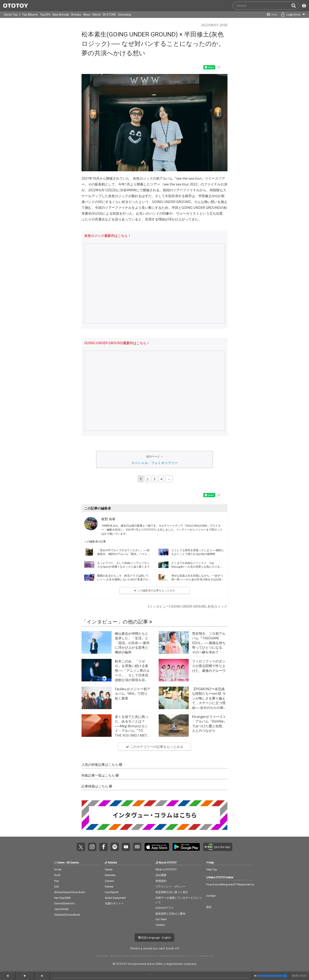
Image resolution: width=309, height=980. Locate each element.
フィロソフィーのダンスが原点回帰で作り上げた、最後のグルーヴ (209, 666)
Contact (211, 896)
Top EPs (45, 15)
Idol (57, 887)
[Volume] (272, 976)
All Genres (73, 863)
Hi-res (58, 869)
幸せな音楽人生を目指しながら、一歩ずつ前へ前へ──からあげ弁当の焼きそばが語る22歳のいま (198, 579)
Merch (97, 15)
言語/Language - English (154, 937)
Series (109, 869)
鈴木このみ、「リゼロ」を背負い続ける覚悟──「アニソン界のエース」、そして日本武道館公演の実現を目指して (132, 673)
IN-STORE (109, 15)
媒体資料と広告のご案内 (170, 914)
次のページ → (155, 456)
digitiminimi (175, 964)
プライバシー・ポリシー (170, 887)
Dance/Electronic (65, 903)
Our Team (161, 919)
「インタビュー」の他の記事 (117, 622)
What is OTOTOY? (166, 869)
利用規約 (161, 881)
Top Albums (30, 15)
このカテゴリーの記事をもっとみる (154, 747)
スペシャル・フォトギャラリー (154, 463)
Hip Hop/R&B (62, 898)
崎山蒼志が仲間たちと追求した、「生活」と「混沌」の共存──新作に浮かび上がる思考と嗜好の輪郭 (132, 643)
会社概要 (161, 875)
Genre (61, 863)
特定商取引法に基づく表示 (172, 892)
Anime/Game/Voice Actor (70, 892)
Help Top (212, 869)
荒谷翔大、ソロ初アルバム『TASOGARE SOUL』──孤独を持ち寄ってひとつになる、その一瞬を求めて (209, 643)
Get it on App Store (157, 847)
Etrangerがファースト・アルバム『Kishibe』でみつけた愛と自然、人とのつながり (209, 724)
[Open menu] (291, 15)
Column (109, 881)
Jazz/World (61, 909)
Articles (76, 15)
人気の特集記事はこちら (102, 765)
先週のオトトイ (114, 903)
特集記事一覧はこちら (100, 775)
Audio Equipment (115, 898)
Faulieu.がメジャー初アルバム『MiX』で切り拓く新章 (133, 694)
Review (109, 887)
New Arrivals (61, 15)
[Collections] (270, 15)
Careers (160, 925)
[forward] (42, 976)
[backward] (8, 976)
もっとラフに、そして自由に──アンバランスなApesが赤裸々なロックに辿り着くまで (123, 565)
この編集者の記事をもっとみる (154, 590)
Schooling (124, 15)
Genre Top (11, 15)
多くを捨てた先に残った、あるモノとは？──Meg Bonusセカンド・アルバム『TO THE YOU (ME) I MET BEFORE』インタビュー (132, 731)
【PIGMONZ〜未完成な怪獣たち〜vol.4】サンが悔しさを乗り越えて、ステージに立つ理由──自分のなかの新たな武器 (209, 701)
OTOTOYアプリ (165, 908)
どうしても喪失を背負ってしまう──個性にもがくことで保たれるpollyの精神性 (198, 552)
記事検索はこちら (97, 786)
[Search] (295, 6)
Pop (57, 881)
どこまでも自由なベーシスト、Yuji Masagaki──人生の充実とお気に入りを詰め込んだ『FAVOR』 (197, 567)
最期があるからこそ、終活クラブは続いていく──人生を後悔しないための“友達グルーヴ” (123, 579)
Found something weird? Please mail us (230, 884)
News (87, 15)
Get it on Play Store (186, 847)
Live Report (112, 892)
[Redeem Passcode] (303, 6)
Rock (57, 875)
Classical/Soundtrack (67, 915)
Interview (110, 875)
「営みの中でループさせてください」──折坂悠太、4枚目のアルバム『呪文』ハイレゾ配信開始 (124, 554)
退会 (209, 907)
